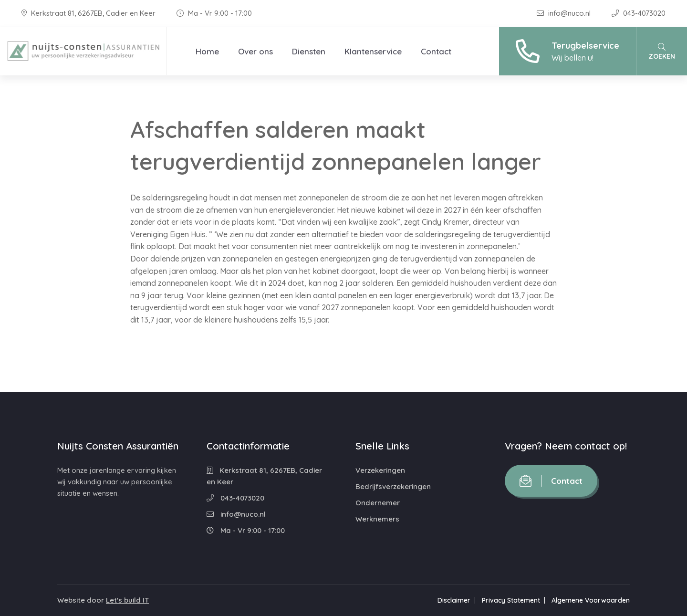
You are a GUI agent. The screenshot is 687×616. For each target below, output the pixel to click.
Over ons (255, 51)
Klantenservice (373, 51)
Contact (436, 51)
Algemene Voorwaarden (591, 600)
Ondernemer (378, 503)
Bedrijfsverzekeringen (393, 486)
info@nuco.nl (565, 13)
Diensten (309, 51)
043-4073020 (639, 13)
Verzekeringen (380, 470)
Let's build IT (127, 600)
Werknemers (377, 519)
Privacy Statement (511, 600)
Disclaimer (454, 600)
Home (207, 51)
